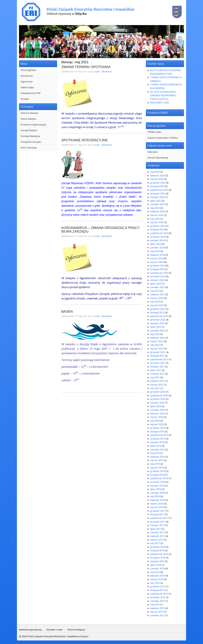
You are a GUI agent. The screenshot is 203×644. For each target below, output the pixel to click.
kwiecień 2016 (157, 576)
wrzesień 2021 (158, 363)
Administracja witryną (30, 630)
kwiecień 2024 (157, 255)
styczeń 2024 (157, 262)
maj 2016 (155, 572)
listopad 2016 (157, 550)
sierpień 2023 (157, 280)
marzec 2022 (157, 341)
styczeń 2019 (157, 468)
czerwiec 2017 (157, 532)
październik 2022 (159, 316)
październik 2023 (159, 273)
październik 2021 (159, 359)
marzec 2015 (157, 612)
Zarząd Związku (29, 130)
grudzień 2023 (158, 266)
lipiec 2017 (156, 529)
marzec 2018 (157, 504)
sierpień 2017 (157, 525)
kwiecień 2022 (157, 338)
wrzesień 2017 (158, 522)
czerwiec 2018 (157, 493)
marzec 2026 (157, 179)
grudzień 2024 (158, 226)
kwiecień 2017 (157, 536)
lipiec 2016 (156, 565)
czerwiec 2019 (157, 450)
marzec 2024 (157, 258)
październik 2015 (159, 594)
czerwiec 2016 (157, 568)
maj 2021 (155, 377)
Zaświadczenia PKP (31, 93)
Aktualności (27, 76)
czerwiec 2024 (157, 248)
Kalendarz (153, 152)
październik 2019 (159, 435)
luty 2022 (155, 345)
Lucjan (97, 72)
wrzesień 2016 (158, 558)
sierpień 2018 (157, 486)
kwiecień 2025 (157, 211)
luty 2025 (155, 219)
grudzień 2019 (158, 428)
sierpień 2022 (157, 323)
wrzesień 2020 (158, 399)
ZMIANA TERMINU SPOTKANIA (86, 67)
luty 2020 (155, 421)
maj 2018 (155, 496)
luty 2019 (155, 464)
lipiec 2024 (156, 244)
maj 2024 (155, 251)
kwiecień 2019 (157, 457)
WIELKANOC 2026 (160, 103)
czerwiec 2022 (157, 331)
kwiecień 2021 (157, 381)
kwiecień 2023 (157, 294)
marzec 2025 (157, 215)
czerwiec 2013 (157, 615)
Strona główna (28, 70)
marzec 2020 (157, 417)
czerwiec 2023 (157, 287)
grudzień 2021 (158, 352)
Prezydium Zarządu (31, 142)
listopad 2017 (157, 514)
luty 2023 (155, 302)
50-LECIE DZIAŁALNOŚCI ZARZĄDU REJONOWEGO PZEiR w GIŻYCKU (163, 95)
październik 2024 (159, 233)
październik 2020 (159, 395)
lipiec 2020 (156, 406)
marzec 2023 (157, 298)
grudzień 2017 (158, 511)
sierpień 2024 (157, 240)
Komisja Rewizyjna (30, 136)
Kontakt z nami (54, 630)
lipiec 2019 (156, 446)
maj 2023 (155, 291)
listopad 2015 (157, 590)
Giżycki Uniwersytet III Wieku (163, 138)
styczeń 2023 (157, 305)
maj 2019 (155, 453)
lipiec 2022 (156, 327)
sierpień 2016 (157, 561)
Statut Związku (28, 119)
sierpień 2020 (157, 403)
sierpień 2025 (157, 197)
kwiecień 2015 (157, 608)
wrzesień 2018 (158, 482)
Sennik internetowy (158, 158)
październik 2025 (159, 190)
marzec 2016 (157, 579)
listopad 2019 (157, 432)
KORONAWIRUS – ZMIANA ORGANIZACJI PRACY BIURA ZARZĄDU (101, 230)
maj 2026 (155, 172)
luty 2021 (155, 388)
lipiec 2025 (156, 201)
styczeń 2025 (157, 222)
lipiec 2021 (156, 370)
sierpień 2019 (157, 442)
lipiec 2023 (156, 284)
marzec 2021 (157, 385)
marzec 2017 (157, 540)
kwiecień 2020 (157, 414)
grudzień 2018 (158, 471)
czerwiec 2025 (157, 204)
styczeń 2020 (157, 424)
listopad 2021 (157, 356)
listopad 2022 (157, 312)
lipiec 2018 (156, 489)
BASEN (67, 311)
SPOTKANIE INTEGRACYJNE (85, 140)
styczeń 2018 (157, 507)
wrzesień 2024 (158, 237)
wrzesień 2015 (158, 597)
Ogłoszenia (27, 82)
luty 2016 (155, 583)
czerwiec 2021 (157, 374)
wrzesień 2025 (158, 194)
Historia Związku (29, 113)
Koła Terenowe (29, 148)
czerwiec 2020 (157, 410)
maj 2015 (155, 605)
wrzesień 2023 (158, 276)
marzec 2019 (157, 460)
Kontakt (25, 99)
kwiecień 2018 (157, 500)
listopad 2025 (157, 186)
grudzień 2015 (158, 587)
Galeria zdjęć (27, 87)
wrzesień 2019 (158, 439)
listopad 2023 (157, 269)
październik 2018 (159, 478)
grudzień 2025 (158, 183)
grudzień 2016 (158, 547)
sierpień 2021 (157, 367)
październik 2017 (159, 518)
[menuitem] (38, 70)
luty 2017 (155, 543)
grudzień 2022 (158, 309)
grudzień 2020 (158, 392)
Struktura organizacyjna (33, 125)
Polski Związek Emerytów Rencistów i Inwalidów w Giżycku (101, 12)
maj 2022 (155, 334)
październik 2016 (159, 554)
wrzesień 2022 (158, 320)
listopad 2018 (157, 475)
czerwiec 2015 (157, 601)
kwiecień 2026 (157, 176)
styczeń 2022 (157, 349)
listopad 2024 (157, 230)
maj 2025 (155, 208)
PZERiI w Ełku (155, 132)
